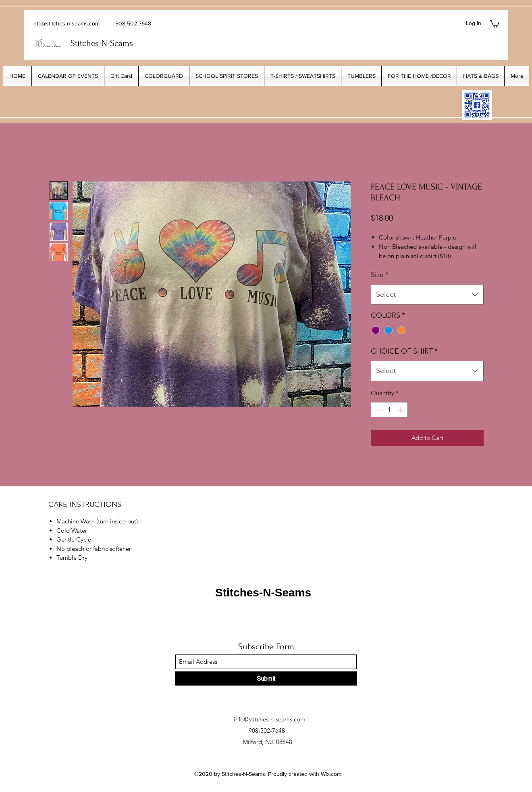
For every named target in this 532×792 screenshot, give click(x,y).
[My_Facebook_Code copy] (477, 105)
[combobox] (427, 295)
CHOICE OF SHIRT (404, 351)
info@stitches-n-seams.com (66, 23)
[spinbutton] (390, 410)
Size (380, 275)
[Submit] (266, 678)
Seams (122, 43)
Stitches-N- (90, 43)
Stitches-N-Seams (263, 593)
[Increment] (402, 410)
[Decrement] (377, 410)
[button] (495, 23)
